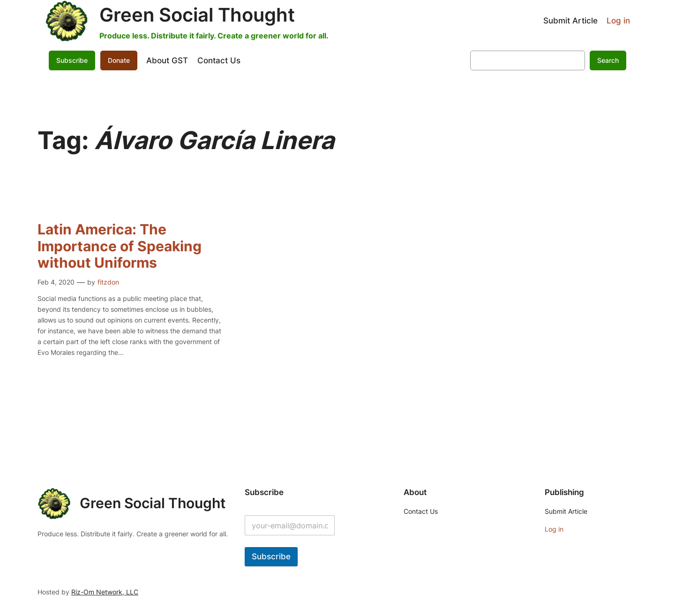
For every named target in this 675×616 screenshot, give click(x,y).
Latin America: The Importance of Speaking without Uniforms (120, 246)
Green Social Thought (197, 15)
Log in (618, 21)
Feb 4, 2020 (56, 282)
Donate (119, 60)
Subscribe (72, 60)
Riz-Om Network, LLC (105, 592)
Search (608, 60)
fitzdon (108, 282)
